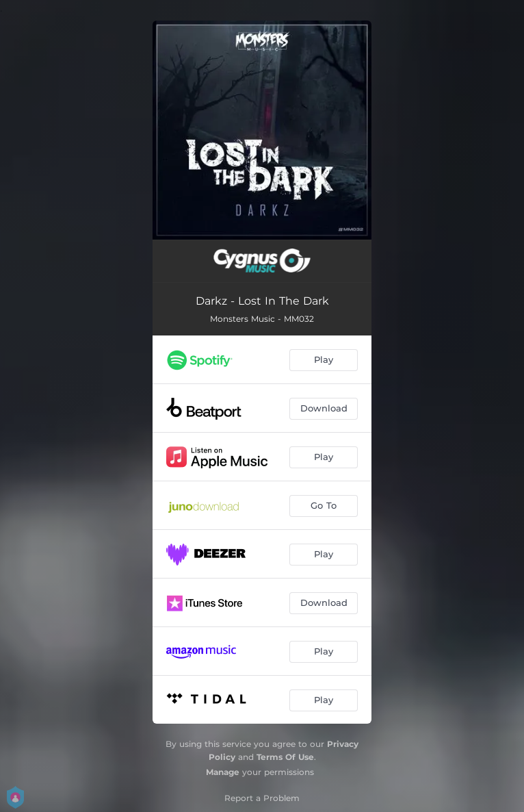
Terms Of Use (285, 757)
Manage (223, 772)
